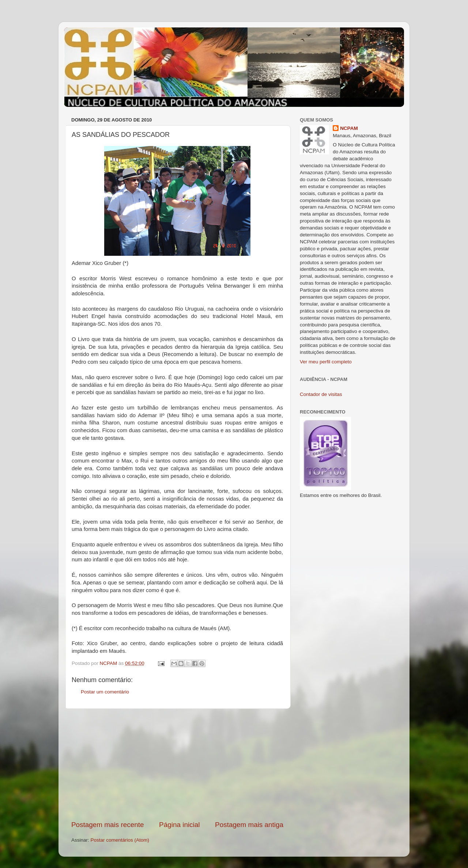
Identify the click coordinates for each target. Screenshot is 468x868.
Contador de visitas (321, 394)
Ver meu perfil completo (326, 362)
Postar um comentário (105, 692)
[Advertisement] (177, 764)
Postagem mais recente (107, 825)
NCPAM (349, 128)
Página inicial (179, 825)
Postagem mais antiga (249, 825)
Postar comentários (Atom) (120, 840)
